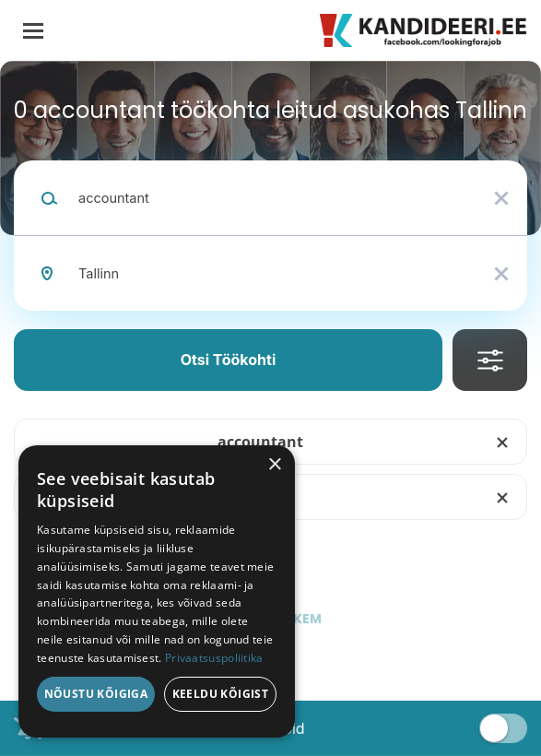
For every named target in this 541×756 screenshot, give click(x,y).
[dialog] (157, 591)
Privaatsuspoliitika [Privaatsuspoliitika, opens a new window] (214, 658)
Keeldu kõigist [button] (221, 694)
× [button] (274, 465)
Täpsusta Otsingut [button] (490, 360)
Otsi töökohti (229, 360)
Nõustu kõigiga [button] (96, 694)
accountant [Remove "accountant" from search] (260, 442)
